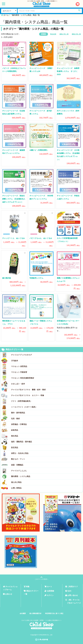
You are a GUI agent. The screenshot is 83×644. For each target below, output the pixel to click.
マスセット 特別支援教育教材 (23, 378)
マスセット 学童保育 (19, 372)
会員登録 (49, 591)
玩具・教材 (15, 419)
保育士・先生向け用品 (20, 453)
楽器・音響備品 (17, 465)
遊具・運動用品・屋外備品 (22, 442)
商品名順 (53, 34)
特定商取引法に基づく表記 (54, 613)
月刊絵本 (15, 361)
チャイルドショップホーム (10, 588)
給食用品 (15, 430)
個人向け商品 (16, 482)
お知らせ (8, 594)
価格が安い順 (64, 34)
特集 (27, 587)
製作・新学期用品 (18, 413)
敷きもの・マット (18, 459)
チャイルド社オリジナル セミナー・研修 (28, 395)
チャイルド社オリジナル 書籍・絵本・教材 (28, 390)
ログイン (49, 595)
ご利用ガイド (72, 587)
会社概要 (23, 613)
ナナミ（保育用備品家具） (22, 401)
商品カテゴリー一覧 (12, 350)
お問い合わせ (72, 595)
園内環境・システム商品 (21, 476)
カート (48, 587)
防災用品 (15, 448)
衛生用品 (15, 436)
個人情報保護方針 (35, 613)
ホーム (6, 15)
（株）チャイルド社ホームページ (73, 601)
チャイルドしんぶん (19, 471)
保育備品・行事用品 (19, 424)
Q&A (68, 591)
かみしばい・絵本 (18, 384)
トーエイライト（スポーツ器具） (24, 407)
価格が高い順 (76, 34)
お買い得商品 (16, 488)
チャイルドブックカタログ (22, 355)
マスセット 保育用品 (19, 366)
